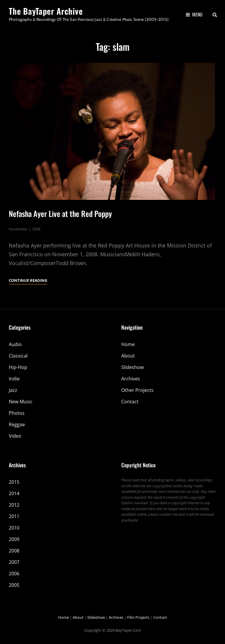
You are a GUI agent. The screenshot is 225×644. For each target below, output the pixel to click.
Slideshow (132, 367)
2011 (14, 516)
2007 (14, 562)
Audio (15, 344)
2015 (14, 482)
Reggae (17, 424)
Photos (17, 413)
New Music (21, 402)
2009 (14, 539)
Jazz (13, 390)
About (128, 356)
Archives (131, 379)
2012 (14, 505)
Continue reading (28, 280)
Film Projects (138, 617)
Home (128, 344)
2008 (14, 551)
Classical (18, 356)
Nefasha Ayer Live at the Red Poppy (60, 214)
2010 (14, 528)
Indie (14, 379)
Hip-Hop (18, 367)
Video (15, 436)
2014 (14, 493)
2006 (14, 574)
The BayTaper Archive (46, 11)
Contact (130, 402)
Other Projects (137, 390)
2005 (14, 585)
